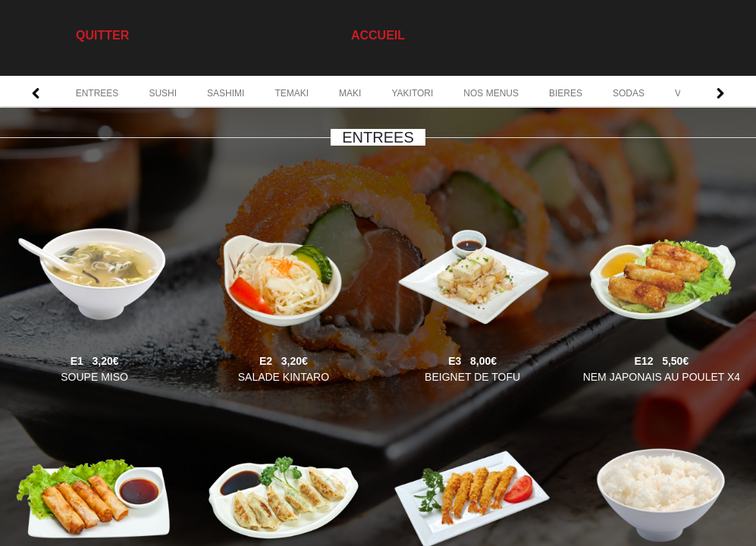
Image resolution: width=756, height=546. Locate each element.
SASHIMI (226, 93)
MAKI (350, 93)
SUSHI (163, 93)
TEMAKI (292, 93)
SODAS (629, 93)
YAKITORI (412, 93)
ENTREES (97, 93)
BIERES (566, 93)
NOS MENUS (491, 93)
